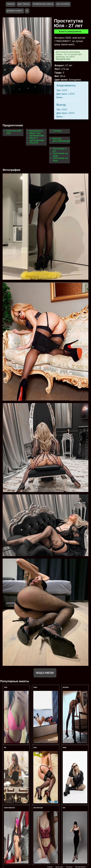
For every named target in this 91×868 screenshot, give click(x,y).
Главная (11, 4)
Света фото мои (38, 808)
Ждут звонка (24, 4)
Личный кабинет (81, 867)
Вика (6, 687)
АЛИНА (35, 687)
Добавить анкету (15, 11)
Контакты (69, 867)
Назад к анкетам (45, 673)
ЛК (27, 11)
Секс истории (63, 4)
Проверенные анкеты (43, 4)
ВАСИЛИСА (66, 687)
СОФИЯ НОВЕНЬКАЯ (10, 808)
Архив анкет (59, 867)
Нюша (64, 747)
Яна (5, 747)
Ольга (35, 747)
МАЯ (64, 808)
